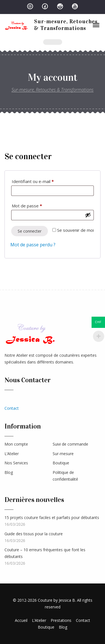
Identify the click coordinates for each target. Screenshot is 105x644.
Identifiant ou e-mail (43, 181)
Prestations (61, 620)
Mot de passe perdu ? (33, 245)
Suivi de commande (70, 444)
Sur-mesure (63, 454)
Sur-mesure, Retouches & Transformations (66, 25)
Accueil (21, 620)
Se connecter (30, 231)
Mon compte (16, 444)
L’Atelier (12, 454)
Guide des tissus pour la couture (34, 534)
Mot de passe (38, 205)
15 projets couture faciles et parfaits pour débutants (52, 517)
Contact (12, 408)
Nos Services (16, 463)
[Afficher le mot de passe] (88, 215)
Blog (9, 472)
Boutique (61, 463)
